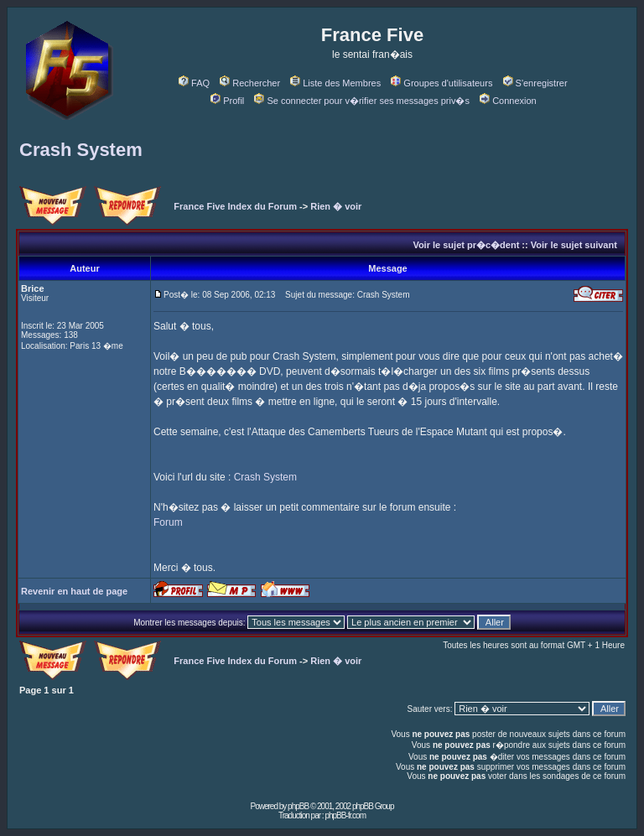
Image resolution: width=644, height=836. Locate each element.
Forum (168, 522)
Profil (227, 101)
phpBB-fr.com (345, 815)
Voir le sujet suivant (574, 245)
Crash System (81, 150)
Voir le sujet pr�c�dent (466, 245)
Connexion (508, 101)
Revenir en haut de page (74, 591)
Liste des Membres (335, 83)
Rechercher (250, 83)
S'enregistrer (535, 83)
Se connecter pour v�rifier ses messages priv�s (361, 101)
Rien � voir (336, 206)
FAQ (194, 83)
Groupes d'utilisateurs (441, 83)
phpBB (298, 806)
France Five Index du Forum (235, 206)
